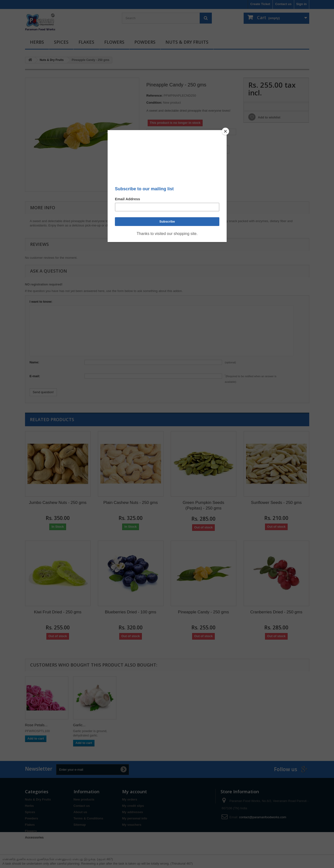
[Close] (225, 131)
